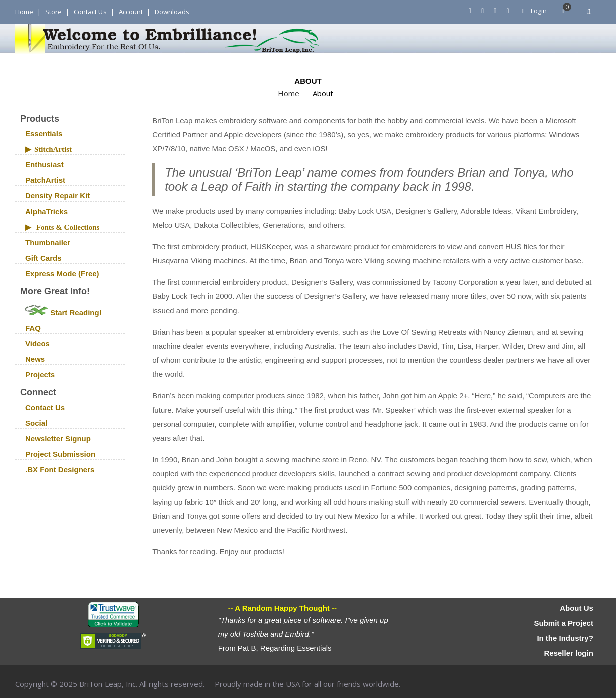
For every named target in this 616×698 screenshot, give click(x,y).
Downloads (172, 12)
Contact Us (90, 12)
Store (54, 12)
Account (131, 12)
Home (24, 12)
